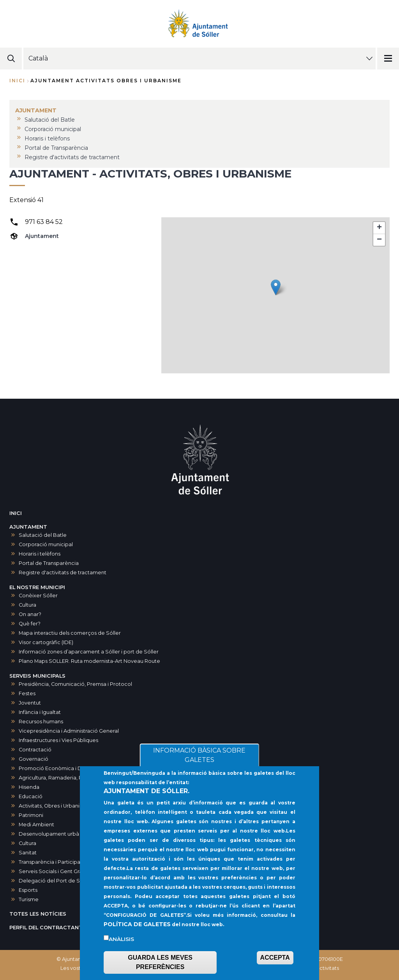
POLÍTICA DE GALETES (137, 924)
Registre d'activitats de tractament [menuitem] (72, 157)
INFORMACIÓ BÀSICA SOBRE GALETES (199, 755)
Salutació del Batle (43, 535)
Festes (27, 693)
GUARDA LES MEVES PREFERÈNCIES (160, 962)
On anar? (30, 614)
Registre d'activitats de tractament (63, 573)
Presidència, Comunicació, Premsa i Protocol (75, 684)
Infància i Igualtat (40, 712)
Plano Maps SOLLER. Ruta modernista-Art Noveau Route (89, 661)
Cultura (27, 605)
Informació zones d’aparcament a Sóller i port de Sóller (89, 652)
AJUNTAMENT (28, 527)
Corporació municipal (46, 544)
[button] (276, 287)
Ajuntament (42, 236)
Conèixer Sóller (38, 596)
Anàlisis (121, 939)
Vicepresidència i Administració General (69, 731)
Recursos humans (41, 722)
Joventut (30, 703)
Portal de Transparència (49, 563)
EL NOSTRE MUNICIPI (37, 587)
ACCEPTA (275, 958)
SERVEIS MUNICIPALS (37, 676)
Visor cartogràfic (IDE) (46, 642)
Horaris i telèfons (40, 554)
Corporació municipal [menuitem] (53, 129)
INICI (16, 513)
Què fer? (30, 624)
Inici (17, 81)
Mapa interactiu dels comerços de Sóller (70, 633)
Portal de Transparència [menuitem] (56, 148)
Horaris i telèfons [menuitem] (47, 138)
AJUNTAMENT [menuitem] (36, 110)
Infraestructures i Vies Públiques (58, 740)
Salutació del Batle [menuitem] (50, 120)
